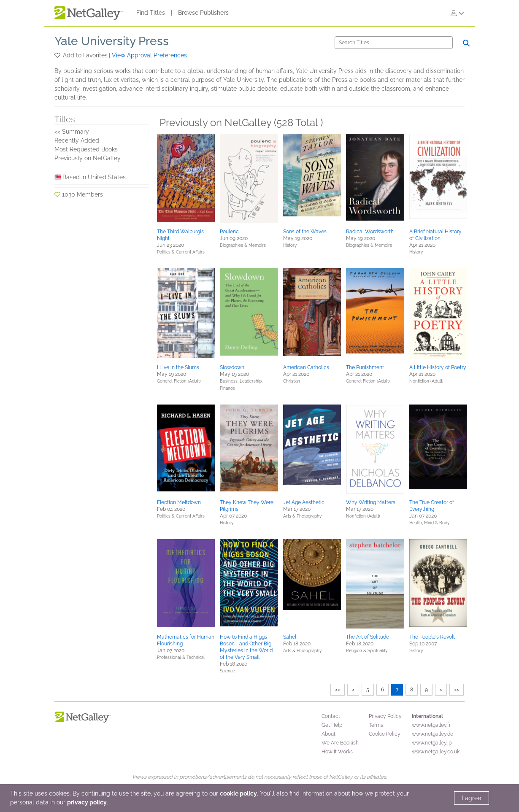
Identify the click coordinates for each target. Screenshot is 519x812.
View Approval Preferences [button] (149, 55)
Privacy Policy (385, 716)
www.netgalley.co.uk (436, 752)
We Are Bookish (340, 743)
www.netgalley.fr (431, 725)
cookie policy (238, 793)
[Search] (394, 43)
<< (338, 690)
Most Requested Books (86, 149)
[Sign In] (457, 13)
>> (457, 690)
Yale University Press (112, 41)
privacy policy (87, 802)
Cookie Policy (385, 734)
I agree (472, 798)
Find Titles (151, 13)
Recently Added (77, 140)
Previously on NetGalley (88, 158)
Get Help (332, 725)
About (328, 734)
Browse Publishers (203, 13)
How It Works (337, 752)
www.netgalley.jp (432, 743)
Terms (376, 725)
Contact (331, 716)
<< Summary (72, 132)
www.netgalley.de (432, 734)
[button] (58, 55)
